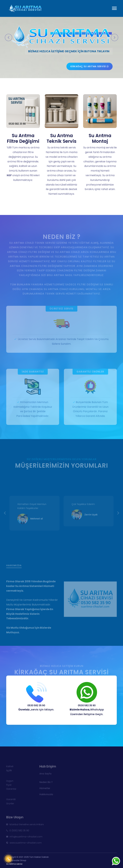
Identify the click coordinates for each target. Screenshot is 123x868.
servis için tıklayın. (36, 710)
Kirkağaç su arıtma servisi (90, 66)
